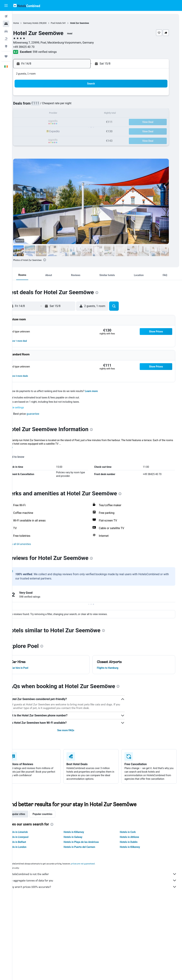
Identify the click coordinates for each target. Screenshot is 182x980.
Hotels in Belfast (29, 846)
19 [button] (51, 122)
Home (28, 23)
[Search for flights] (6, 16)
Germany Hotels (43, 23)
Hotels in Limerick (30, 836)
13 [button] (60, 114)
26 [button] (51, 131)
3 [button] (34, 105)
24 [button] (34, 131)
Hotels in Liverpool (30, 841)
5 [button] (51, 105)
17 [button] (34, 122)
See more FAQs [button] (74, 730)
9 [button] (85, 105)
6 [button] (59, 105)
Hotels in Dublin (133, 846)
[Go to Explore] (6, 46)
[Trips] (6, 56)
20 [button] (60, 122)
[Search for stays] (6, 24)
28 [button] (68, 131)
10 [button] (34, 114)
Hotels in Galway (81, 841)
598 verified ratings (57, 52)
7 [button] (68, 105)
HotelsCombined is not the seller (99, 878)
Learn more (104, 391)
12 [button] (51, 114)
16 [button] (85, 114)
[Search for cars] (6, 31)
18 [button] (42, 122)
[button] (6, 6)
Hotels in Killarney (82, 836)
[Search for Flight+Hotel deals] (6, 39)
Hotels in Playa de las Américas (89, 846)
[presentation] (57, 260)
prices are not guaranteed (95, 867)
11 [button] (42, 114)
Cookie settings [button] (28, 407)
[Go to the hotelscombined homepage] (27, 5)
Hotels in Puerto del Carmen (88, 851)
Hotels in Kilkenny (134, 851)
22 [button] (77, 122)
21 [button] (68, 122)
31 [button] (34, 139)
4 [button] (42, 105)
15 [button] (77, 114)
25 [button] (42, 131)
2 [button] (85, 97)
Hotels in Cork (132, 836)
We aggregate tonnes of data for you (99, 884)
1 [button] (77, 97)
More (22, 447)
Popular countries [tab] (55, 818)
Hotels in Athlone (133, 841)
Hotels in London (29, 851)
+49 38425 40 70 (36, 47)
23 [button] (85, 122)
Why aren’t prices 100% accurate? (99, 890)
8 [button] (77, 105)
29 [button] (77, 131)
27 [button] (60, 131)
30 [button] (85, 131)
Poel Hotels (69, 23)
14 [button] (68, 114)
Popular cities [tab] (30, 818)
